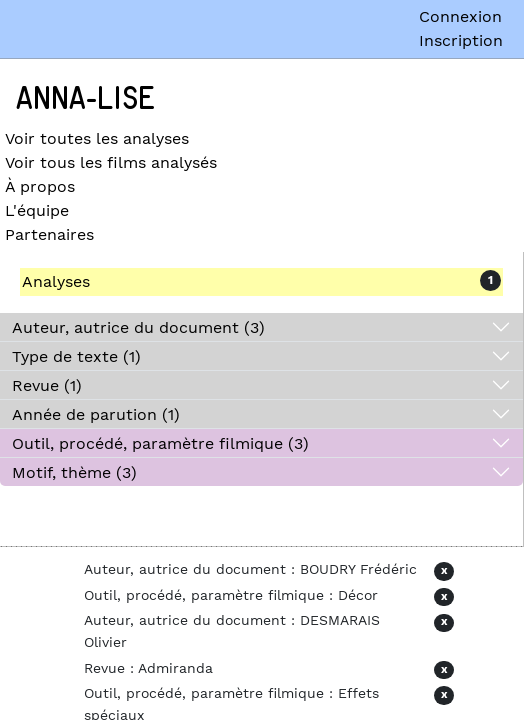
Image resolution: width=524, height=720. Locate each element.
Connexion (460, 16)
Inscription (461, 40)
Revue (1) (47, 385)
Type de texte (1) (76, 356)
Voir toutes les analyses (97, 138)
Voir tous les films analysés (111, 162)
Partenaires (49, 234)
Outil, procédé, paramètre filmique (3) (160, 443)
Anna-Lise (85, 99)
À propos (40, 186)
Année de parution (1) (96, 414)
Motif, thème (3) (74, 472)
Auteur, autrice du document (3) (138, 327)
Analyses (56, 281)
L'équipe (37, 210)
